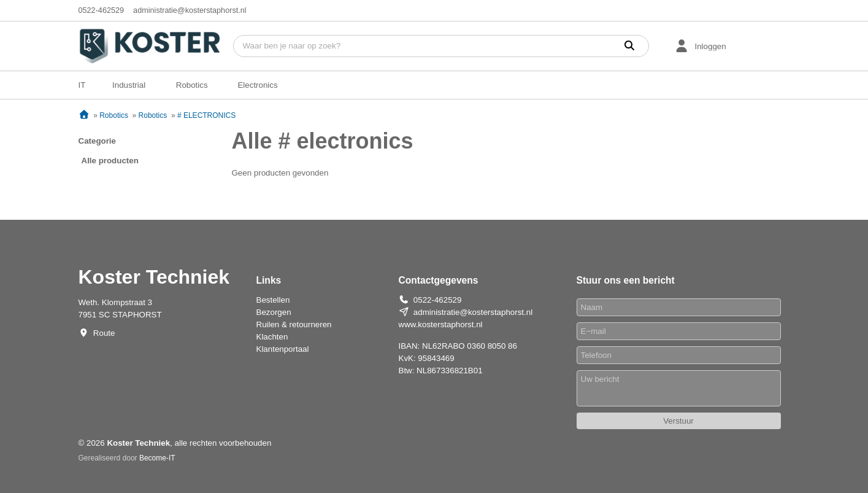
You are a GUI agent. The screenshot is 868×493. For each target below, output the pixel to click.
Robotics (192, 85)
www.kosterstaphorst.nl (441, 324)
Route (104, 333)
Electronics (257, 85)
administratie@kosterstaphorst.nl (190, 10)
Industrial (129, 85)
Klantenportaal (283, 349)
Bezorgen (274, 312)
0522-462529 (102, 10)
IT (82, 85)
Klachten (272, 337)
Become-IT (157, 458)
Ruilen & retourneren (294, 324)
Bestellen (273, 300)
